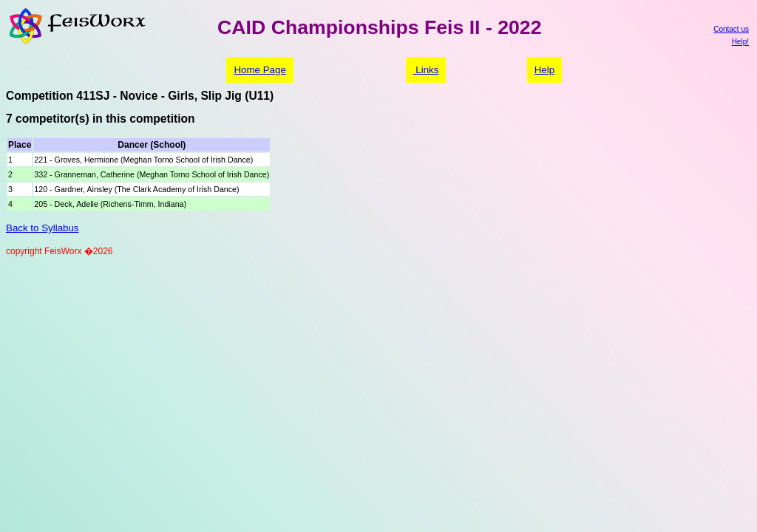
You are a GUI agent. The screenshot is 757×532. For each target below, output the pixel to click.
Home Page (259, 70)
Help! (740, 42)
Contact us (731, 29)
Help (544, 70)
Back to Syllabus (43, 228)
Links (426, 70)
